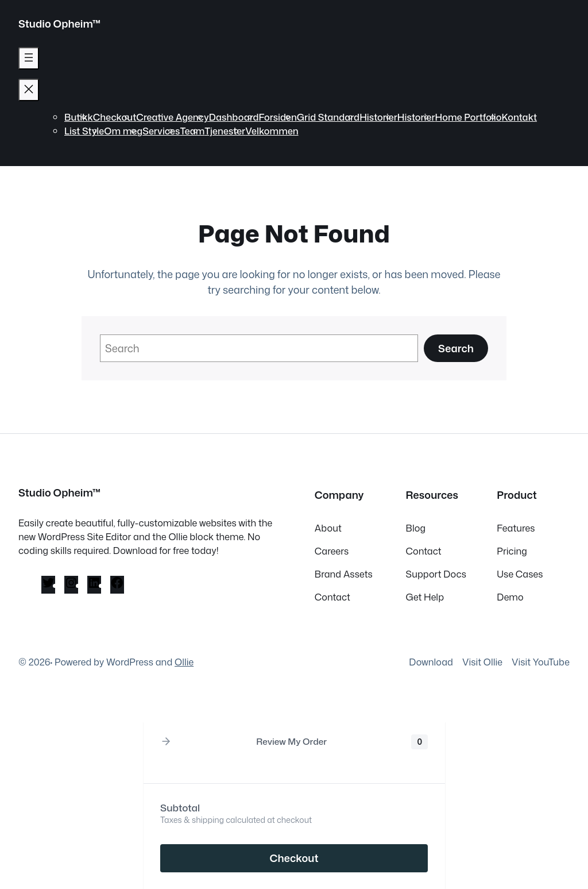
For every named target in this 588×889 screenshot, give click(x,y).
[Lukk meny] (29, 90)
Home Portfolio (469, 117)
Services (161, 131)
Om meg (123, 131)
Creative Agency (172, 117)
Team (192, 131)
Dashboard (234, 117)
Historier (378, 117)
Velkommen (272, 131)
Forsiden (278, 117)
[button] (166, 742)
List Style (84, 131)
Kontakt (520, 117)
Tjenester (225, 131)
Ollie (184, 662)
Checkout (115, 117)
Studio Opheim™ (60, 24)
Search (456, 348)
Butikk (79, 117)
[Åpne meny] (29, 58)
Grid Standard (328, 117)
